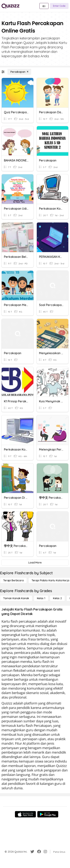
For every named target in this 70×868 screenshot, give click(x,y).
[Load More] (35, 563)
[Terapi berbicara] (13, 580)
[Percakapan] (19, 72)
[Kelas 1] (41, 598)
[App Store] (25, 814)
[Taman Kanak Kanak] (16, 598)
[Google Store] (48, 814)
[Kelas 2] (57, 598)
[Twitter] (32, 852)
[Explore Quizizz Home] (10, 6)
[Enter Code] (59, 6)
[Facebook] (39, 852)
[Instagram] (45, 852)
